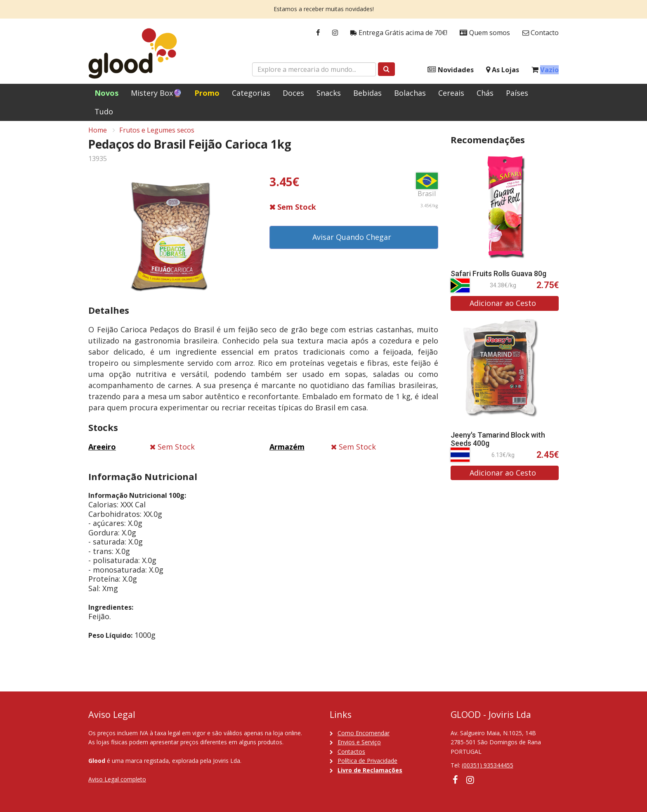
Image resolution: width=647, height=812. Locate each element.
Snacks (329, 93)
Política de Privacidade (367, 761)
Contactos (351, 752)
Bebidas (367, 93)
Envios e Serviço (359, 742)
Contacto (541, 33)
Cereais (451, 93)
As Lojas (503, 70)
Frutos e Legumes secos (157, 135)
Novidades (451, 70)
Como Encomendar (364, 733)
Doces (293, 93)
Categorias (251, 93)
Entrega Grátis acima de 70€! (399, 33)
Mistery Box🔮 (156, 93)
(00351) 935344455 (488, 765)
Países (517, 93)
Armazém (287, 451)
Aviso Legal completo (117, 779)
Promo (207, 93)
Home (98, 135)
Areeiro (102, 451)
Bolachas (410, 93)
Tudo (104, 111)
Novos (106, 93)
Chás (485, 93)
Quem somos (485, 33)
